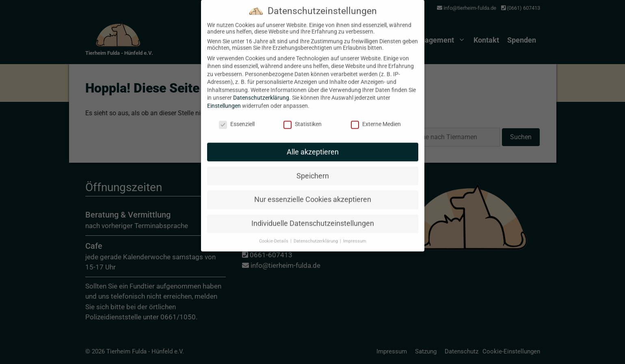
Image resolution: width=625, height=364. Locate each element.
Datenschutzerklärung (261, 91)
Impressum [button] (355, 234)
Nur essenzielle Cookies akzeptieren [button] (313, 193)
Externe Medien (376, 117)
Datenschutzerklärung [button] (316, 234)
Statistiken (303, 117)
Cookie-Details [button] (274, 234)
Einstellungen (224, 99)
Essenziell (237, 117)
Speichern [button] (313, 169)
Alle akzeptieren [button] (313, 145)
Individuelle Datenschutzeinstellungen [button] (313, 216)
